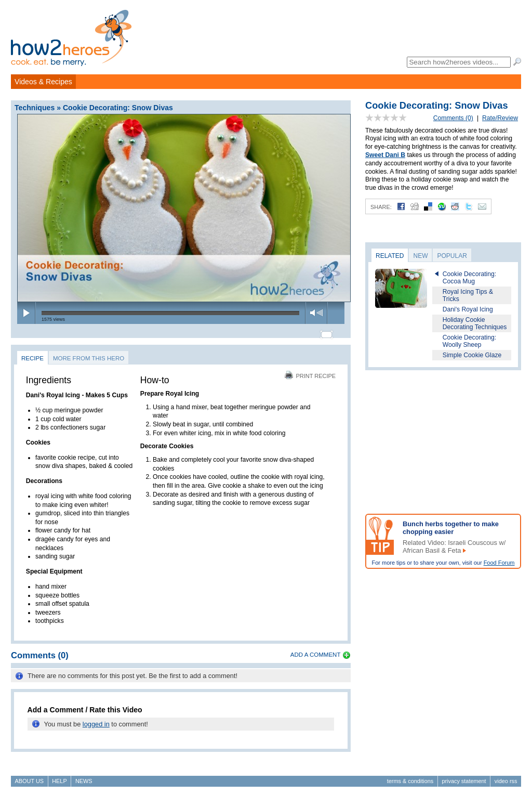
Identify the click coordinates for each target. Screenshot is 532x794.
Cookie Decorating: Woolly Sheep (469, 341)
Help (59, 776)
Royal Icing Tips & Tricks (468, 295)
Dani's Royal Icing (468, 309)
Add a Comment (316, 650)
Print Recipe (310, 371)
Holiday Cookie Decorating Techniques (475, 323)
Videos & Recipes (43, 82)
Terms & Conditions (410, 776)
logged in (96, 719)
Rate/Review (500, 118)
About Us (29, 776)
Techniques (35, 108)
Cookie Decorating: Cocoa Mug (469, 278)
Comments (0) (453, 118)
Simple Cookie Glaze (472, 355)
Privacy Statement (464, 776)
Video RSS (506, 776)
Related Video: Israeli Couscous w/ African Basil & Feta (454, 546)
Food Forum (499, 563)
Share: (381, 207)
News (84, 776)
